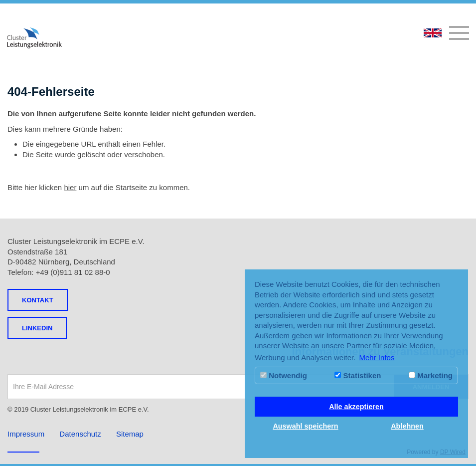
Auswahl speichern (305, 426)
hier (70, 187)
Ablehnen (407, 426)
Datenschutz (80, 434)
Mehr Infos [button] (377, 357)
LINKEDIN (37, 328)
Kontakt (38, 300)
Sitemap (130, 434)
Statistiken (358, 375)
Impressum (26, 434)
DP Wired (453, 452)
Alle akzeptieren (356, 407)
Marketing (431, 375)
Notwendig (284, 375)
